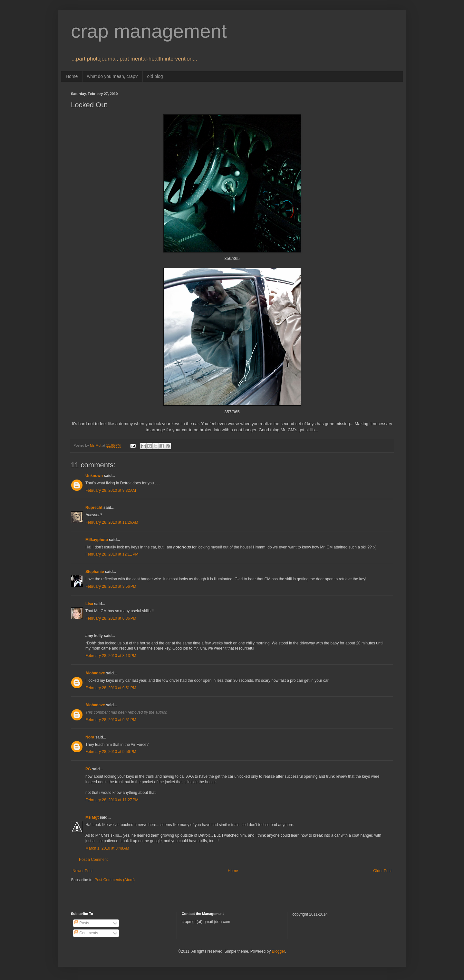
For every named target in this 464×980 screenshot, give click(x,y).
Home (72, 76)
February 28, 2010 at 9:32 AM (111, 490)
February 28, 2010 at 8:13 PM (111, 656)
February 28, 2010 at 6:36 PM (111, 618)
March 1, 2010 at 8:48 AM (107, 848)
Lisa (89, 604)
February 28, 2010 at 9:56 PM (111, 752)
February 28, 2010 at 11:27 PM (112, 800)
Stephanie (95, 572)
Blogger (278, 951)
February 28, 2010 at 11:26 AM (112, 522)
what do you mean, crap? (112, 76)
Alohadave (95, 673)
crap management (149, 31)
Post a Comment (93, 860)
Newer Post (82, 871)
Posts (82, 923)
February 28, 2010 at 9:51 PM (111, 688)
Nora (90, 737)
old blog (155, 76)
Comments (86, 933)
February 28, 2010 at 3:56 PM (111, 586)
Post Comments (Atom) (115, 880)
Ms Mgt (92, 817)
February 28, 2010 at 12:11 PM (112, 554)
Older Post (382, 871)
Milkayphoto (97, 540)
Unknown (94, 476)
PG (88, 769)
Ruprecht (94, 508)
